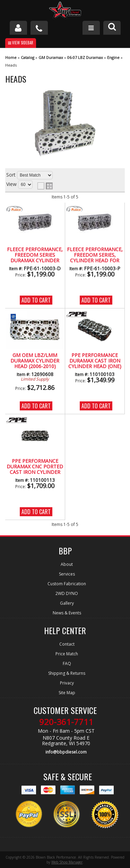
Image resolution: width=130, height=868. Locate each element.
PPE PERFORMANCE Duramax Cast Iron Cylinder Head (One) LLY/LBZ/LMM (95, 361)
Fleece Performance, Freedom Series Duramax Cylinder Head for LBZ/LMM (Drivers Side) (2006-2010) (35, 255)
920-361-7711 (66, 722)
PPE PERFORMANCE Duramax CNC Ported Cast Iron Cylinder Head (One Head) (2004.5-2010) (35, 467)
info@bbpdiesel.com (66, 752)
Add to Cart (36, 300)
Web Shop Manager (67, 862)
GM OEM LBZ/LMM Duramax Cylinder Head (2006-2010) (35, 361)
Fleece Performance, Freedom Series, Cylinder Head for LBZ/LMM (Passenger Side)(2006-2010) (95, 255)
